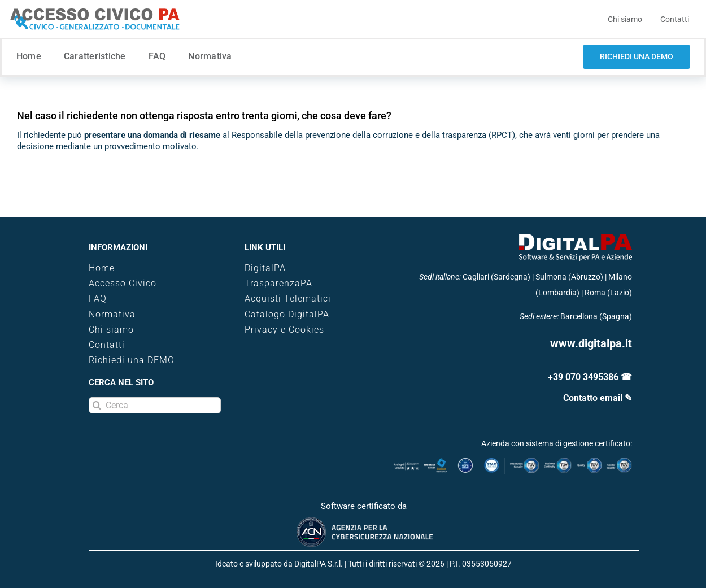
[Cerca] (155, 405)
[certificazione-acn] (364, 521)
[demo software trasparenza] (637, 57)
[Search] (97, 405)
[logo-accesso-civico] (95, 12)
